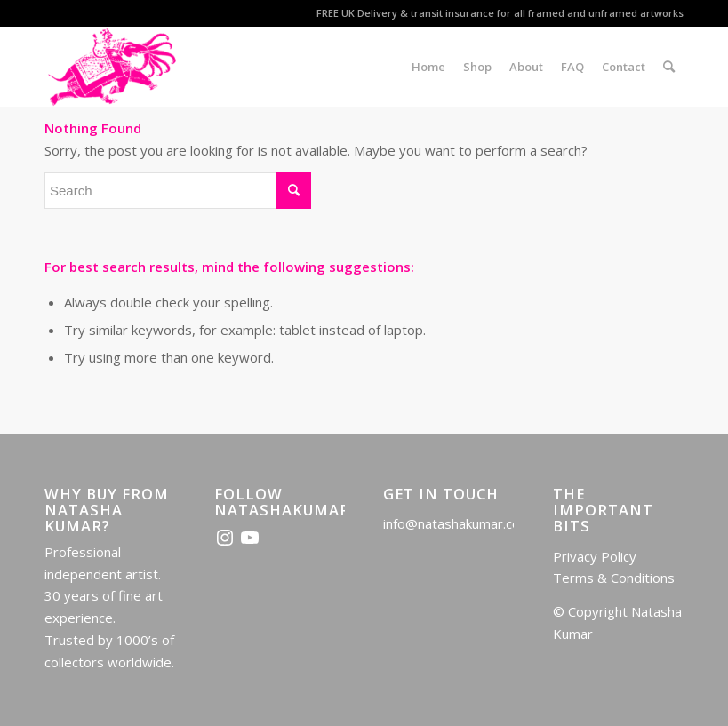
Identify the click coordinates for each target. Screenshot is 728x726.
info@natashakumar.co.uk (460, 523)
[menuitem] (428, 67)
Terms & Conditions (614, 578)
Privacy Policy (595, 556)
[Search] (669, 67)
